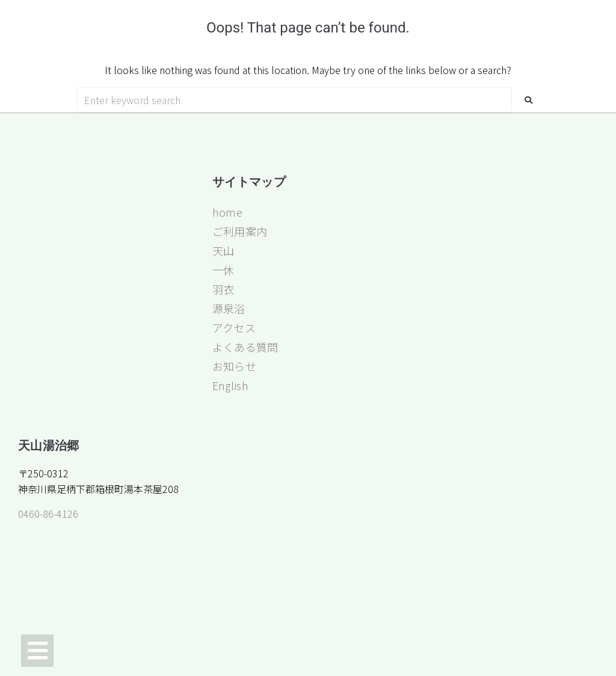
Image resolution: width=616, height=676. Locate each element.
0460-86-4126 (48, 513)
